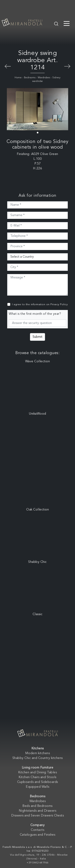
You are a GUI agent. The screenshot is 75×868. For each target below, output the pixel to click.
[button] (38, 133)
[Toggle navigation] (67, 23)
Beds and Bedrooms (37, 806)
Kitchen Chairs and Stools (37, 777)
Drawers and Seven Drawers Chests (37, 816)
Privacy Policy (59, 304)
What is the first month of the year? (35, 314)
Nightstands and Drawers (38, 811)
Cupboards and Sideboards (38, 782)
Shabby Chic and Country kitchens (38, 758)
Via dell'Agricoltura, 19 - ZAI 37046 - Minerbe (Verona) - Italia (39, 857)
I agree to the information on (40, 304)
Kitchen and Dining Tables (38, 773)
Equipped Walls (37, 787)
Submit (37, 337)
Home (18, 78)
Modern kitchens (38, 753)
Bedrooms (30, 78)
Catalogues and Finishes (38, 835)
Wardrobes (44, 78)
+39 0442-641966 (37, 863)
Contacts (37, 830)
